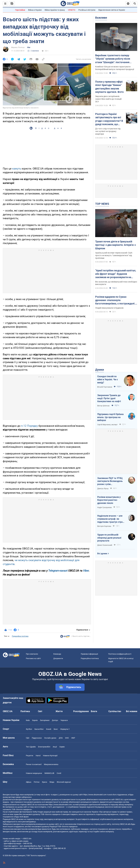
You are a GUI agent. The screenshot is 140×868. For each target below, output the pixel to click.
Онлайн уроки (50, 738)
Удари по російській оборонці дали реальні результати (109, 538)
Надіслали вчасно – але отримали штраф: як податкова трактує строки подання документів (111, 519)
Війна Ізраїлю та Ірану (55, 10)
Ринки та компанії (34, 764)
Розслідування (81, 711)
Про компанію (32, 654)
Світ (40, 711)
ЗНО (67, 738)
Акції (55, 747)
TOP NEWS (102, 204)
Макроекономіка (51, 764)
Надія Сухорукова (105, 507)
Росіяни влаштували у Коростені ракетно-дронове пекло (109, 500)
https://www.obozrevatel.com (95, 795)
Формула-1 (65, 729)
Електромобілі (44, 747)
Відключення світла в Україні (112, 10)
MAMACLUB (49, 773)
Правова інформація (89, 654)
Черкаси (64, 720)
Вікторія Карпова (104, 526)
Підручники (37, 738)
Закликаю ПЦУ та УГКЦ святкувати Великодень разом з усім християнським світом (110, 481)
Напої (38, 756)
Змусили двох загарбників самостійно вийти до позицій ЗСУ (108, 99)
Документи (58, 658)
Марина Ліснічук (18, 47)
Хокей (49, 729)
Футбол (29, 729)
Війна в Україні (35, 10)
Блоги (94, 711)
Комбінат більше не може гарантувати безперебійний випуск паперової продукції (115, 68)
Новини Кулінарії (50, 756)
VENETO (72, 10)
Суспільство (115, 711)
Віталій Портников (105, 387)
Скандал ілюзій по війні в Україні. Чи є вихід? (108, 379)
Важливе (101, 18)
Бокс (56, 729)
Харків (35, 720)
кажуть (17, 169)
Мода (52, 782)
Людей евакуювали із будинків (109, 308)
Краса (45, 782)
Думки (100, 370)
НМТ (73, 738)
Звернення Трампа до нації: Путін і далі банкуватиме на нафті (109, 398)
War (29, 47)
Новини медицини (34, 773)
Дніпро (55, 720)
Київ (28, 720)
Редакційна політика (20, 636)
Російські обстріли (87, 10)
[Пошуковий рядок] (135, 3)
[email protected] (36, 848)
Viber (86, 571)
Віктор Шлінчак (104, 406)
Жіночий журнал (64, 782)
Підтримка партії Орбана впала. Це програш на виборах (110, 417)
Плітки (37, 782)
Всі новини (132, 711)
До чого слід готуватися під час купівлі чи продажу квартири (108, 131)
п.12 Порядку (29, 426)
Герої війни (20, 10)
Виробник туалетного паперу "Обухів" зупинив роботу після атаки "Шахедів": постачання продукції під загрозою (113, 59)
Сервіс (62, 747)
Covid (59, 773)
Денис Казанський (105, 545)
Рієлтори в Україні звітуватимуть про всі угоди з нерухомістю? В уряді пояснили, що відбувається (109, 119)
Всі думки (102, 554)
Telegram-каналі (58, 571)
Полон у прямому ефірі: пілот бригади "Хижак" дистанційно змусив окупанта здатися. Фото (109, 87)
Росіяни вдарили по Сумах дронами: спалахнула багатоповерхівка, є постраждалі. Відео (115, 300)
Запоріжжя (45, 720)
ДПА (61, 738)
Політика (25, 711)
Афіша (29, 782)
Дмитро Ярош (103, 489)
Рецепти (30, 756)
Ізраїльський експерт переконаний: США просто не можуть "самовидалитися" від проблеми (114, 255)
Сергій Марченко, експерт (107, 425)
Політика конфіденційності (120, 654)
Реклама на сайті (33, 658)
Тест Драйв (31, 747)
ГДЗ (28, 738)
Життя (59, 711)
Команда (57, 654)
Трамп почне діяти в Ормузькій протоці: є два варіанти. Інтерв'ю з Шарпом (115, 245)
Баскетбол (39, 729)
